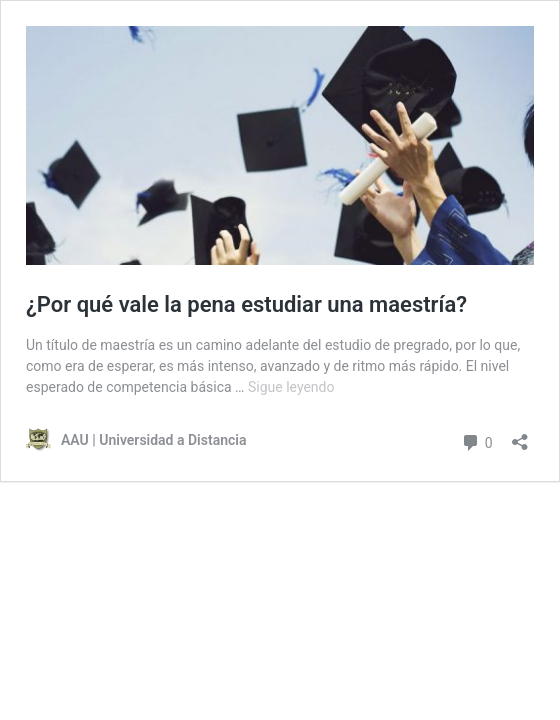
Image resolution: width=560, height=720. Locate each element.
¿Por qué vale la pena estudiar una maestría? (246, 304)
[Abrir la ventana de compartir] (520, 435)
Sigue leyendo (291, 387)
